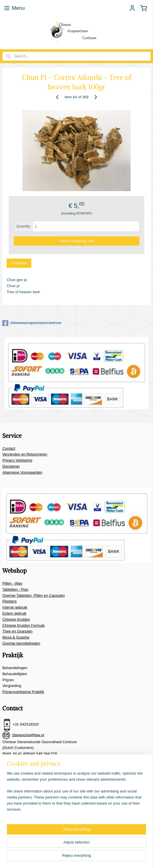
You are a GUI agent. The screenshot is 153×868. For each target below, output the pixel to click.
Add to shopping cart (76, 241)
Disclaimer (11, 466)
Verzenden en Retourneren (25, 454)
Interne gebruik (15, 607)
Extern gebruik (14, 613)
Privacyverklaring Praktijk (23, 692)
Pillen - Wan (12, 583)
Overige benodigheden (21, 643)
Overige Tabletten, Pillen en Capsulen (34, 595)
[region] (76, 794)
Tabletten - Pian (15, 589)
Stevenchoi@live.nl (28, 735)
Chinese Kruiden (16, 619)
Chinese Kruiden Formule (23, 625)
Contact (9, 448)
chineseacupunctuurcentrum (32, 323)
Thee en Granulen (17, 631)
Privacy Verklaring (17, 460)
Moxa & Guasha (16, 637)
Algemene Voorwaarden (22, 472)
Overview (19, 263)
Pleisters (9, 601)
